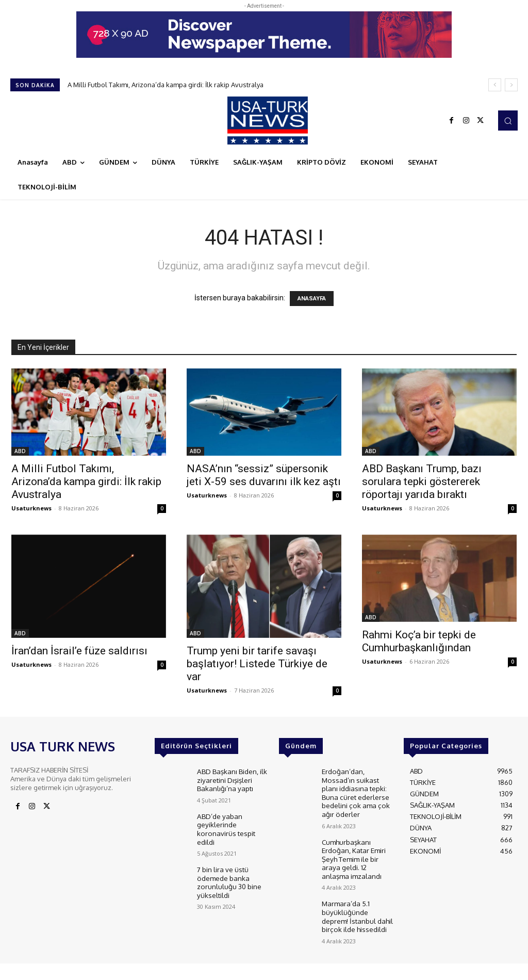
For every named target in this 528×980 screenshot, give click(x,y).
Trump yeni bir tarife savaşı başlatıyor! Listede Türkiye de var (257, 664)
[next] (511, 85)
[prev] (495, 85)
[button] (508, 120)
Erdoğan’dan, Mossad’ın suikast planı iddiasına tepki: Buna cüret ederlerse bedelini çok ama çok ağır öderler (355, 791)
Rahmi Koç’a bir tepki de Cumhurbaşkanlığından (419, 641)
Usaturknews (31, 508)
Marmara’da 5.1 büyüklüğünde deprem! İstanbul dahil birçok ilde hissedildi (357, 910)
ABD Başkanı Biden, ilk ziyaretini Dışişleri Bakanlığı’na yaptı (230, 779)
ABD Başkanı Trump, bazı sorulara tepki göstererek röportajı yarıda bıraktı (422, 481)
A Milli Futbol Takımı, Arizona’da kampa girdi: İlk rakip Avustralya (166, 85)
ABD (20, 451)
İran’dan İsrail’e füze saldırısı (79, 651)
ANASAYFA (312, 299)
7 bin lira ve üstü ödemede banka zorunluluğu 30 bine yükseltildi (229, 878)
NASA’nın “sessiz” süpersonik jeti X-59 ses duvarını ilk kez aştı (264, 475)
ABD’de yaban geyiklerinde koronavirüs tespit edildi (225, 826)
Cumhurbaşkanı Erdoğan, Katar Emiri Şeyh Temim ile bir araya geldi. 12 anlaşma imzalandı (357, 855)
